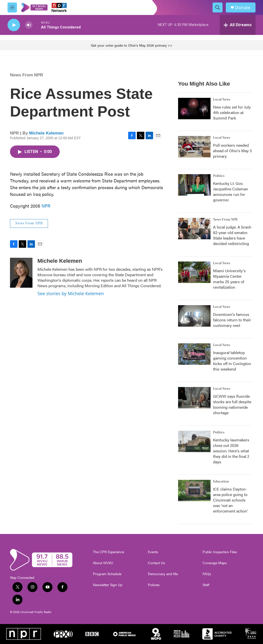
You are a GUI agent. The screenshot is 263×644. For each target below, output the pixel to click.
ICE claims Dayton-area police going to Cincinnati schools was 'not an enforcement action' (230, 500)
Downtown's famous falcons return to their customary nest (232, 320)
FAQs (207, 574)
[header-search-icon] (218, 7)
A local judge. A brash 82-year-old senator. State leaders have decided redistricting (232, 235)
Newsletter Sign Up (108, 585)
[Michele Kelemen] (21, 273)
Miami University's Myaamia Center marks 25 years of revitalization (229, 279)
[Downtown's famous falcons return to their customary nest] (194, 316)
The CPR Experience (109, 552)
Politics (219, 176)
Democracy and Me (163, 574)
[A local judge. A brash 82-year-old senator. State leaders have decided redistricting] (194, 229)
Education (221, 482)
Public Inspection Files (220, 552)
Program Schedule (107, 574)
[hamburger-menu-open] (12, 7)
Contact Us (156, 563)
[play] (14, 25)
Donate (243, 8)
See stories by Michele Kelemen (71, 293)
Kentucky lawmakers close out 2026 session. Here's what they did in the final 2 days (231, 451)
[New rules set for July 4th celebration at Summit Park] (194, 109)
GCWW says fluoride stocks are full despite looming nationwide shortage (232, 404)
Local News (222, 100)
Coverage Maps (215, 563)
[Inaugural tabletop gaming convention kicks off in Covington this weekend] (194, 354)
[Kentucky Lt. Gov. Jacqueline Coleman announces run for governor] (194, 185)
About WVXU (103, 563)
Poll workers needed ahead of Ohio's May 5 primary (233, 151)
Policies (154, 585)
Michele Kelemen (46, 133)
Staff (206, 585)
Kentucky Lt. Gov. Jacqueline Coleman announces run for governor (231, 192)
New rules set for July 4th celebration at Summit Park (232, 112)
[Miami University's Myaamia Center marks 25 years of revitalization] (194, 272)
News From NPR (26, 75)
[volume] (29, 25)
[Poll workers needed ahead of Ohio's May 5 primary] (194, 147)
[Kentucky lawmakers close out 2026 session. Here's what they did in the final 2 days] (194, 441)
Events (153, 552)
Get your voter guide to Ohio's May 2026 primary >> (132, 45)
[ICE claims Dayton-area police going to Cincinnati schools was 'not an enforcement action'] (194, 491)
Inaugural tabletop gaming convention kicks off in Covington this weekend (232, 361)
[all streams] (238, 25)
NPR (46, 206)
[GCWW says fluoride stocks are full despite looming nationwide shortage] (194, 398)
